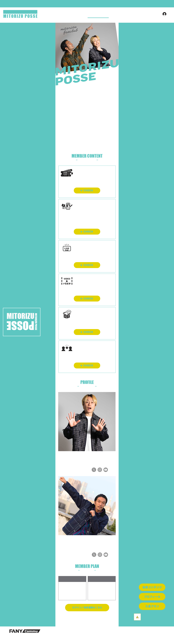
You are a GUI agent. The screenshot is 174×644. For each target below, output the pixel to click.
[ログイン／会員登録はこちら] (87, 608)
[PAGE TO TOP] (137, 617)
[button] (87, 4)
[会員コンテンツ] (152, 587)
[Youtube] (106, 470)
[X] (94, 470)
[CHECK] (87, 190)
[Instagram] (100, 470)
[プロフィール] (152, 597)
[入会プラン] (152, 606)
